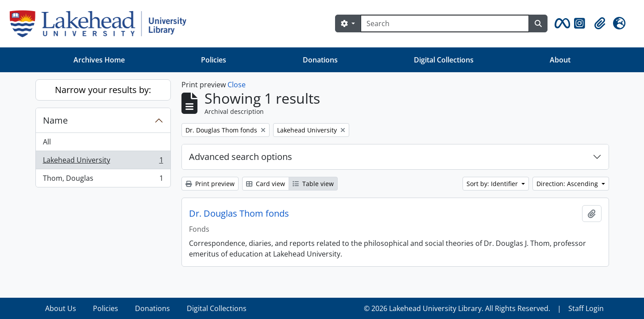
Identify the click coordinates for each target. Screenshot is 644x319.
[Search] (445, 23)
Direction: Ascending (568, 184)
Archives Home (99, 60)
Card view (266, 184)
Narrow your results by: (103, 90)
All (47, 142)
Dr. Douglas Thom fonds (239, 214)
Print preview (210, 184)
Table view (313, 184)
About (560, 60)
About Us (61, 308)
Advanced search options (241, 157)
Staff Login (586, 308)
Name (55, 120)
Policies (214, 60)
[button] (561, 23)
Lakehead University (103, 162)
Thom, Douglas (103, 180)
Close (237, 85)
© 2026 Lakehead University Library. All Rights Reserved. (457, 308)
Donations (320, 60)
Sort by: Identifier (493, 184)
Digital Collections (444, 60)
